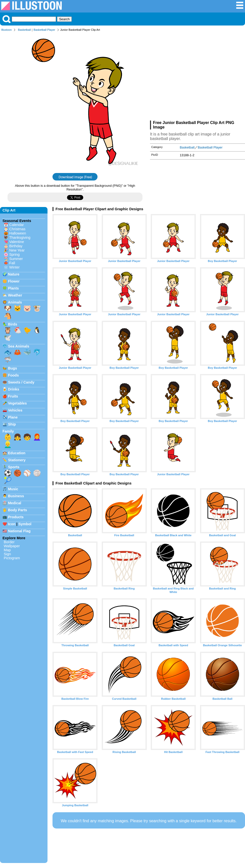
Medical (15, 503)
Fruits (13, 396)
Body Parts (17, 510)
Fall (12, 263)
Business (16, 496)
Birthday (16, 246)
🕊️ (8, 338)
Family (8, 431)
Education (17, 453)
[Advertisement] (197, 77)
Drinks (14, 389)
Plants (13, 288)
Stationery (17, 460)
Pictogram (12, 558)
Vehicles (15, 410)
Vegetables (17, 403)
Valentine (17, 242)
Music (13, 489)
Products (16, 517)
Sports (14, 467)
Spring (14, 254)
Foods (13, 375)
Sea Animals (19, 346)
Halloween (18, 233)
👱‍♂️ (8, 444)
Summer (16, 259)
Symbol (25, 524)
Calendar (16, 225)
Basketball (24, 30)
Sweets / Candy (21, 382)
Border (9, 542)
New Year (17, 250)
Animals (15, 302)
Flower (14, 281)
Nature (14, 274)
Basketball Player (44, 30)
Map (7, 550)
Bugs (12, 368)
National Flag (19, 531)
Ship (12, 424)
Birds (13, 324)
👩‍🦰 (37, 437)
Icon (12, 524)
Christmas (17, 229)
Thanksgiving (20, 237)
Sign (7, 554)
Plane (13, 417)
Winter (14, 267)
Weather (15, 295)
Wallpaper (12, 546)
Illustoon (6, 30)
